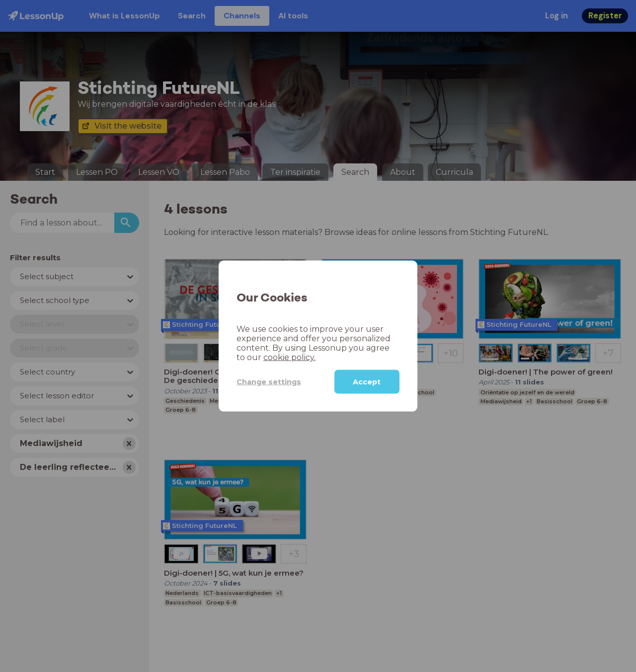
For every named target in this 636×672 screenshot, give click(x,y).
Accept (367, 382)
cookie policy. (289, 357)
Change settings (269, 381)
